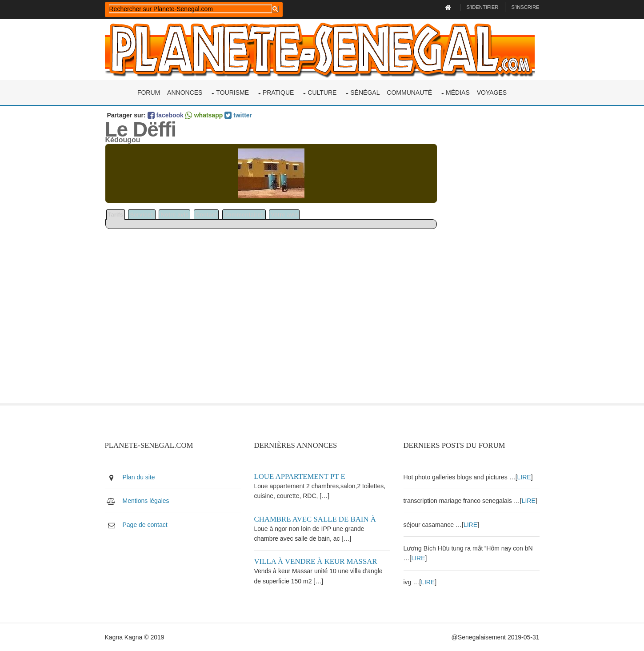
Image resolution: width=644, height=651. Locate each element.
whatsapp (204, 115)
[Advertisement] (488, 269)
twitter (238, 115)
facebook (166, 115)
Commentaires (244, 215)
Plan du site (139, 477)
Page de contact (145, 525)
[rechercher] (190, 9)
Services (142, 215)
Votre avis (284, 215)
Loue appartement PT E (300, 476)
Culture (322, 92)
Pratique (278, 92)
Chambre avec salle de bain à (315, 519)
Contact (206, 215)
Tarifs (116, 215)
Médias (458, 92)
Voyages (492, 92)
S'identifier (483, 7)
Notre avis (174, 215)
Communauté (409, 92)
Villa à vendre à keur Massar (316, 561)
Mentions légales (146, 501)
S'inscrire (525, 7)
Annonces (185, 92)
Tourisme (232, 92)
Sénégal (365, 92)
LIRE (524, 477)
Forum (149, 92)
